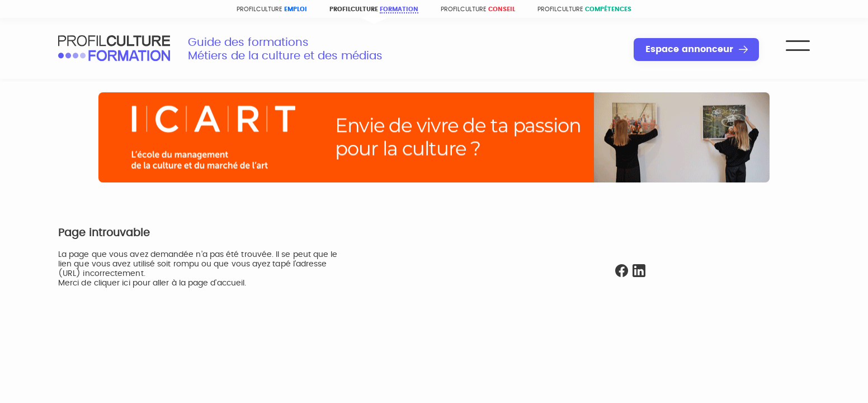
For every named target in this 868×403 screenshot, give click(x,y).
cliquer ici (112, 283)
